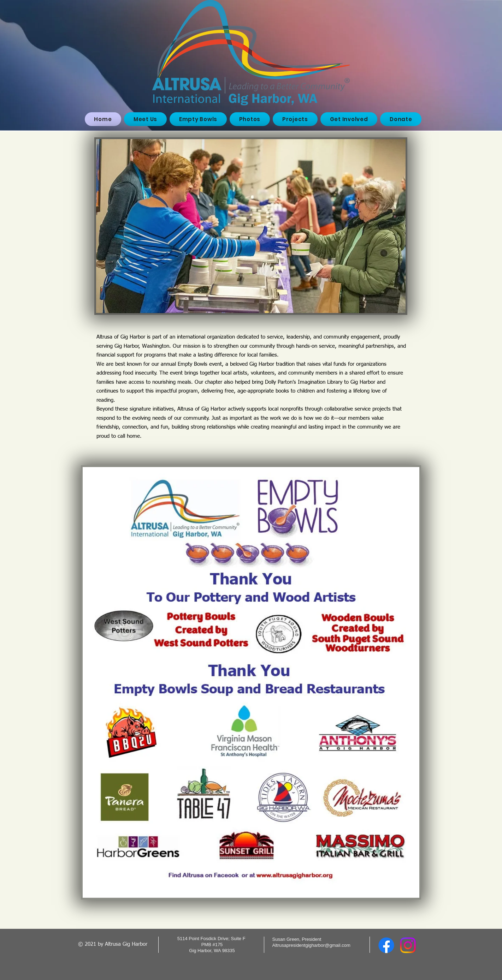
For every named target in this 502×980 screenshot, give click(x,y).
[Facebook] (386, 945)
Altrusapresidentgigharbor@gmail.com (311, 945)
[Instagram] (408, 945)
